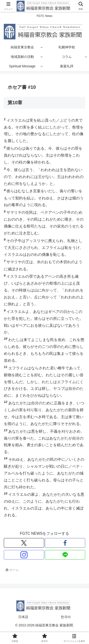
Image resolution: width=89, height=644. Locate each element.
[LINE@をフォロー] (65, 555)
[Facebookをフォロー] (65, 543)
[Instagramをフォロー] (24, 555)
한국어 (66, 617)
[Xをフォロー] (24, 543)
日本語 (23, 617)
